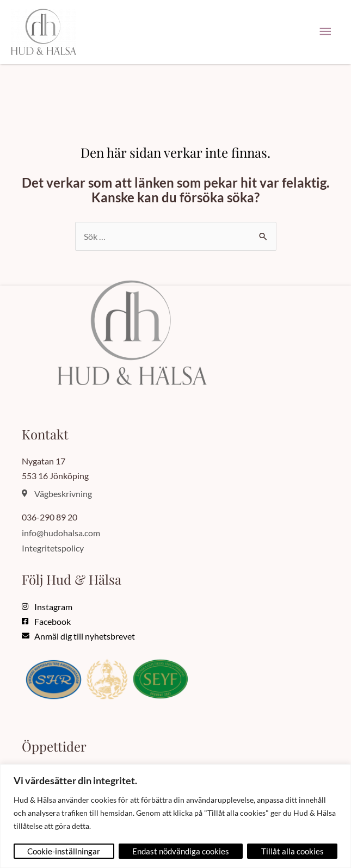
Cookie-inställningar (64, 851)
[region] (175, 816)
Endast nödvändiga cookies (181, 851)
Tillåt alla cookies (292, 851)
